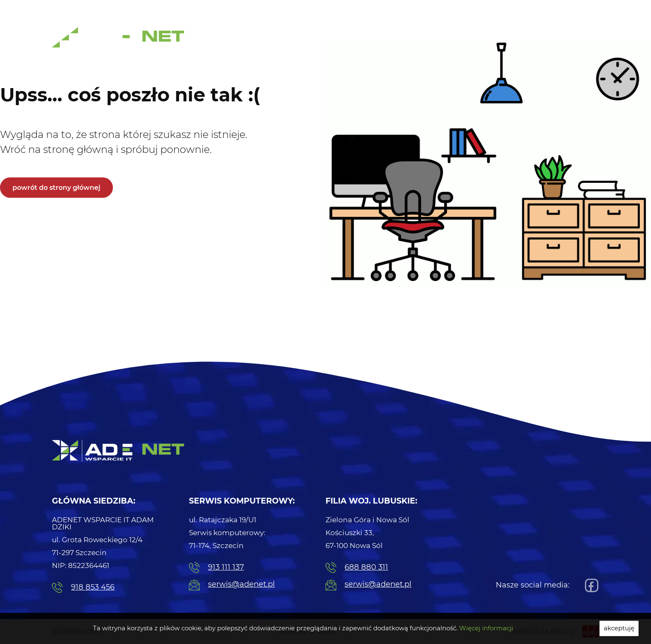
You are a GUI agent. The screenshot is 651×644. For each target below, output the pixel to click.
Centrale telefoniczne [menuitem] (436, 40)
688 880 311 (357, 568)
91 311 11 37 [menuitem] (390, 9)
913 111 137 (217, 568)
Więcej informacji (486, 628)
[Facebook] (590, 585)
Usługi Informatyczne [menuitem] (280, 40)
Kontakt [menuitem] (586, 40)
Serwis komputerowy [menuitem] (358, 40)
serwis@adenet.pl (232, 585)
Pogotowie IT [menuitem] (450, 9)
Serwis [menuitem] (583, 9)
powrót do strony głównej (56, 188)
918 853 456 (83, 587)
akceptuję (619, 628)
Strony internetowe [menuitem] (509, 40)
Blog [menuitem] (557, 40)
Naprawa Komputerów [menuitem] (521, 9)
